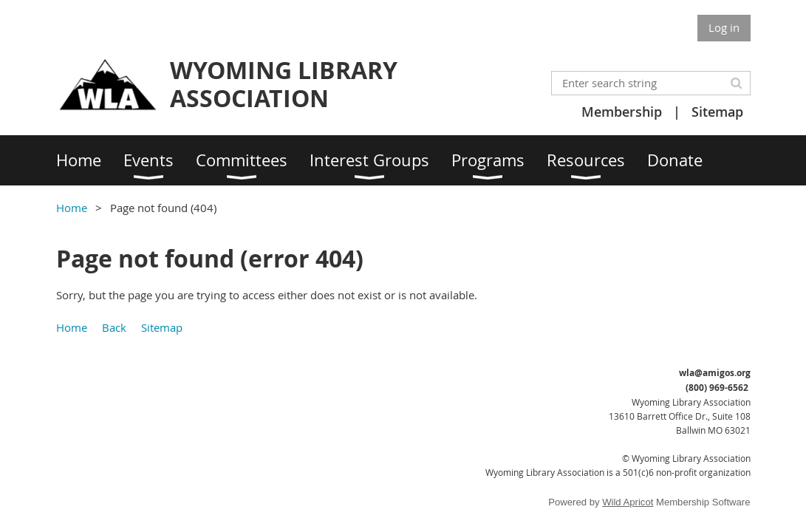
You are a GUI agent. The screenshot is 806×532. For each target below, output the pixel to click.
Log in (724, 27)
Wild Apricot (628, 502)
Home (72, 208)
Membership (622, 112)
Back (114, 327)
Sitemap (717, 112)
